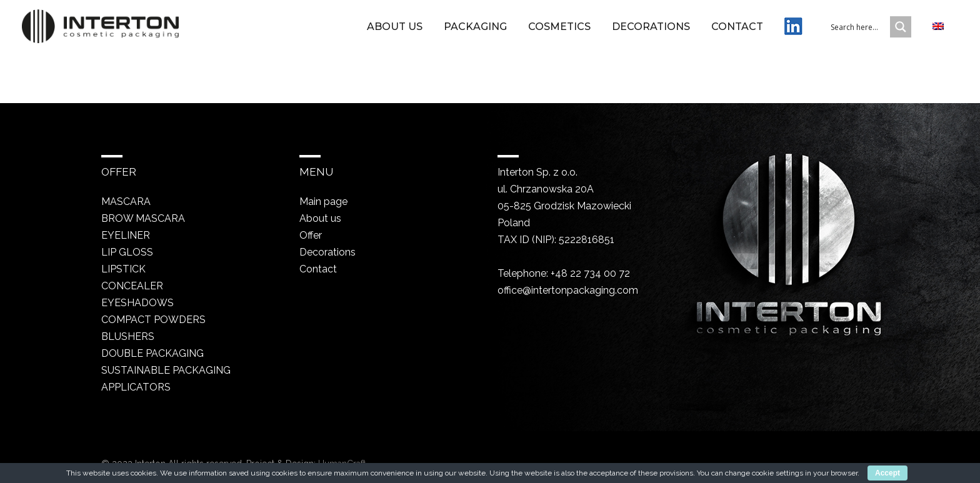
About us (395, 27)
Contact (737, 27)
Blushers (128, 336)
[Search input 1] (868, 27)
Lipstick (123, 269)
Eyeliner (126, 235)
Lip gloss (127, 252)
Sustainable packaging (166, 370)
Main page (323, 202)
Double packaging (152, 353)
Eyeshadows (137, 303)
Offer (311, 235)
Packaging (475, 27)
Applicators (136, 387)
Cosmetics (559, 27)
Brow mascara (143, 218)
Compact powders (153, 320)
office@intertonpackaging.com (568, 290)
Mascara (126, 202)
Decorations (651, 27)
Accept (887, 473)
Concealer (132, 286)
